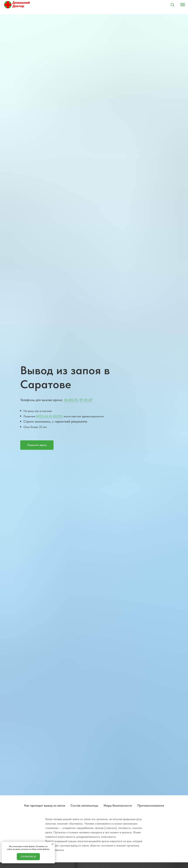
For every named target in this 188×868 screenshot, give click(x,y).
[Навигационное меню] (183, 5)
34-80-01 (71, 400)
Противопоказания (151, 805)
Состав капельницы (84, 805)
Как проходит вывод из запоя (45, 805)
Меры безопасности (118, 805)
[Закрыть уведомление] (53, 844)
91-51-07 (86, 400)
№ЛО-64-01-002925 (50, 416)
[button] (172, 5)
